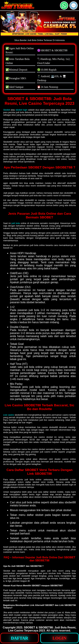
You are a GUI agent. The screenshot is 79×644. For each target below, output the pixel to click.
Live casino (9, 415)
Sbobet (7, 110)
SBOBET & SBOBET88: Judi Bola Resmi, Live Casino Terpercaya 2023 (42, 629)
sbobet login (22, 110)
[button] (74, 6)
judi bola (16, 223)
